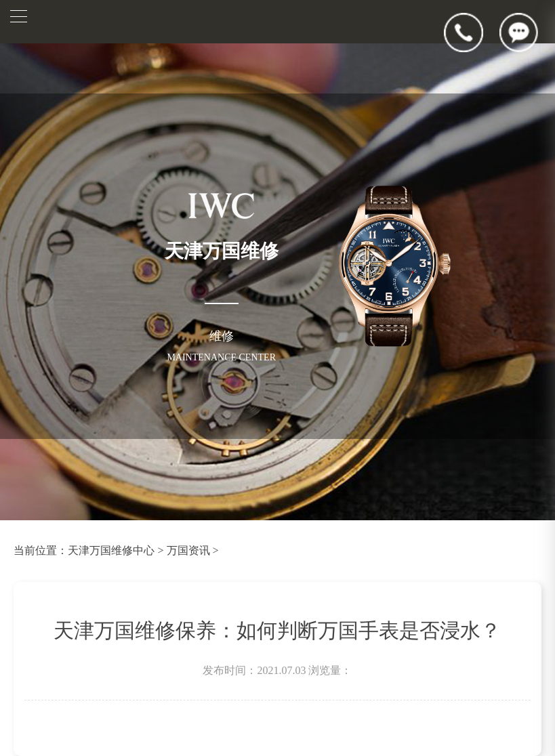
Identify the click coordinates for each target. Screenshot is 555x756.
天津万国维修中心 (111, 550)
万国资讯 (188, 550)
